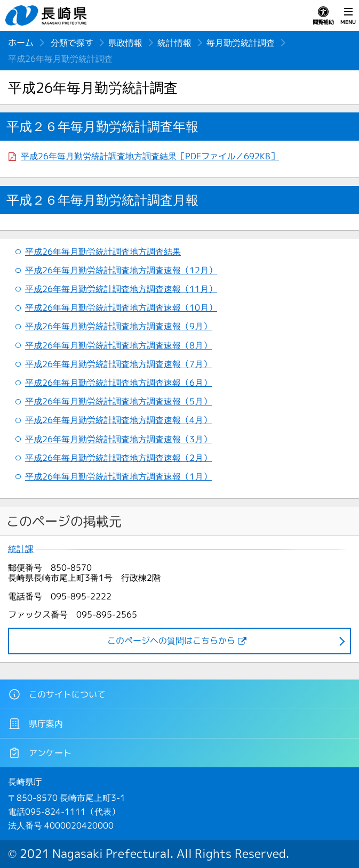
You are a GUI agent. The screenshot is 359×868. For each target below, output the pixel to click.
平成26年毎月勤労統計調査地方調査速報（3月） (118, 439)
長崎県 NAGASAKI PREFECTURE (47, 15)
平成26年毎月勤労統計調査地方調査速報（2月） (118, 458)
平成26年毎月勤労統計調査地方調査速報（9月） (118, 326)
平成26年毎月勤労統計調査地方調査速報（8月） (118, 345)
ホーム (21, 43)
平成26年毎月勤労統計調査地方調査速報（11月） (121, 289)
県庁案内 (35, 724)
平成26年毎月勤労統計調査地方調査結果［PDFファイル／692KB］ (150, 156)
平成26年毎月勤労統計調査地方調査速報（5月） (118, 401)
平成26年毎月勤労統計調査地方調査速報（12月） (121, 270)
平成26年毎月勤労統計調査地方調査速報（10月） (121, 307)
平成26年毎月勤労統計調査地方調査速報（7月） (118, 364)
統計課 (21, 549)
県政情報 (125, 43)
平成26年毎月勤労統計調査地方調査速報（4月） (118, 420)
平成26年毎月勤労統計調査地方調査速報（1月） (118, 476)
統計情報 (174, 43)
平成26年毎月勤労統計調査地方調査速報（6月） (118, 383)
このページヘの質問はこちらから (171, 640)
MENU (348, 16)
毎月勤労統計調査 (241, 43)
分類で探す (72, 43)
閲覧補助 (323, 16)
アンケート (40, 753)
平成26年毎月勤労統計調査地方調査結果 (103, 252)
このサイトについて (57, 694)
